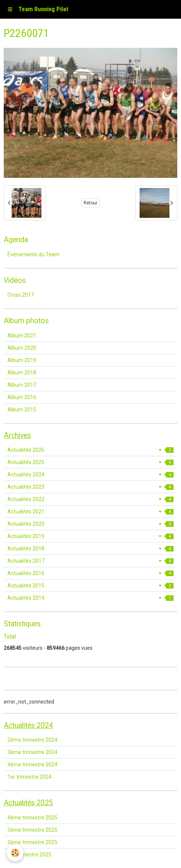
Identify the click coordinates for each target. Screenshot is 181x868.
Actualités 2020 (90, 524)
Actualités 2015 (90, 586)
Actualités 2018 (90, 549)
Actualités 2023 (90, 487)
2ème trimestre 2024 (32, 740)
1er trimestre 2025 (29, 855)
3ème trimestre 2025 (32, 830)
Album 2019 (22, 360)
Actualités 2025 (90, 462)
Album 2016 (22, 397)
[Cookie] (15, 853)
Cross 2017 (21, 295)
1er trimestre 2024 (29, 777)
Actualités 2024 (90, 475)
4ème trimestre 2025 (32, 818)
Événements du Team (33, 254)
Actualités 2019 (90, 536)
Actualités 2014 (90, 598)
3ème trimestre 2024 (32, 752)
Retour (90, 203)
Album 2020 (22, 348)
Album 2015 (22, 410)
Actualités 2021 (90, 512)
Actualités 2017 (90, 561)
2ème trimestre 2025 (32, 842)
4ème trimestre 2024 (32, 764)
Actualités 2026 (90, 450)
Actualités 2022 (90, 499)
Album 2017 (22, 385)
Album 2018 (22, 373)
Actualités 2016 (90, 573)
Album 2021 (22, 336)
